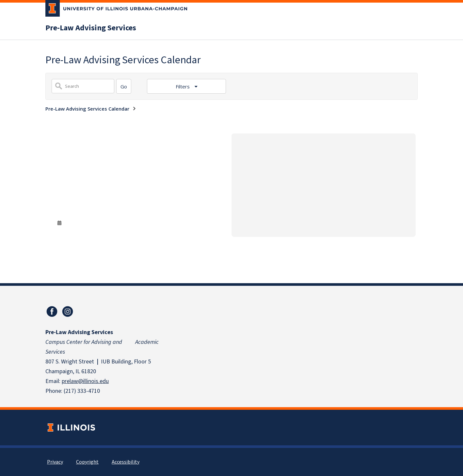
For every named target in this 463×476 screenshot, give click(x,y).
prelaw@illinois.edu (85, 381)
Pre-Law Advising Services (91, 28)
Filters (183, 86)
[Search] (124, 86)
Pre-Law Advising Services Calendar (87, 109)
